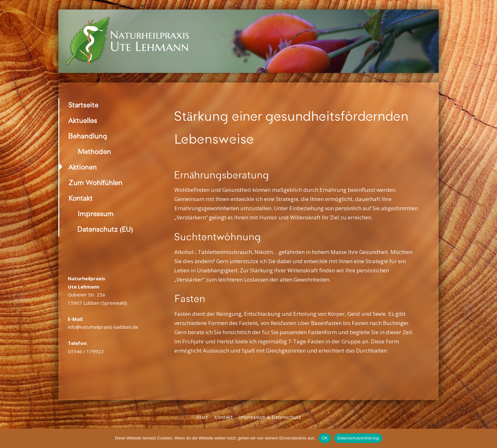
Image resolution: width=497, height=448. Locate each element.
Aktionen (83, 167)
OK (325, 438)
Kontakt (81, 198)
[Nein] (489, 438)
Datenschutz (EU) (105, 229)
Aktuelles (83, 121)
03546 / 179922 (86, 351)
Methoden (94, 152)
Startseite (83, 105)
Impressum (96, 214)
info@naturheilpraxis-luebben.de (103, 327)
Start (202, 417)
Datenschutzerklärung (358, 438)
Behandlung (88, 136)
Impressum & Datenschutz (270, 417)
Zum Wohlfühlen (95, 183)
